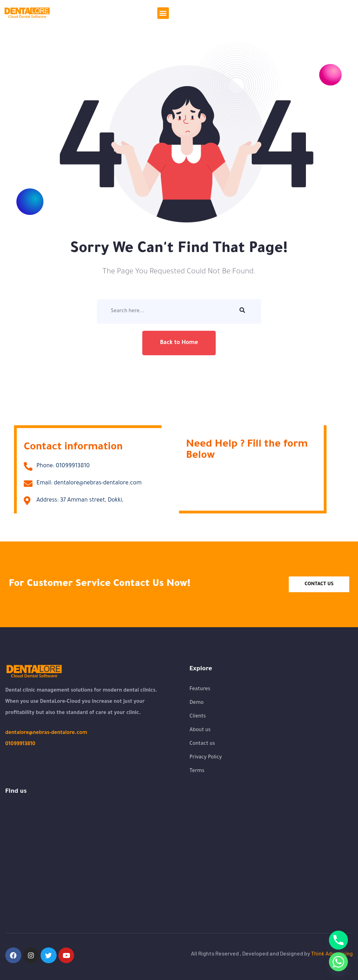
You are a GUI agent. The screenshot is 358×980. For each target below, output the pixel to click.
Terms (197, 771)
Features (200, 689)
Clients (198, 717)
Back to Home (179, 343)
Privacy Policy (206, 758)
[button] (163, 13)
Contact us (202, 744)
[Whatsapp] (338, 962)
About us (200, 730)
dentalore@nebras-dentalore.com (46, 733)
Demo (196, 703)
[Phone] (338, 940)
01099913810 (20, 744)
